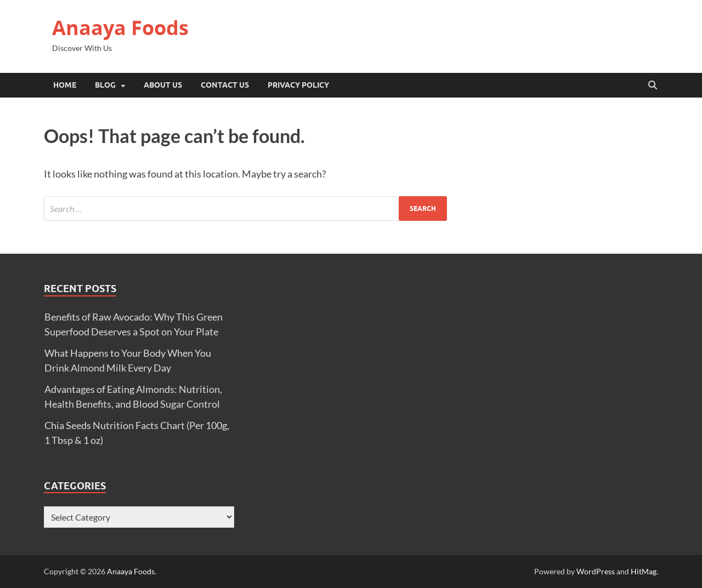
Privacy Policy (298, 85)
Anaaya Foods (120, 28)
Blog (105, 85)
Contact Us (225, 85)
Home (65, 85)
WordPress (596, 571)
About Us (163, 85)
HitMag (644, 571)
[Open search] (653, 85)
